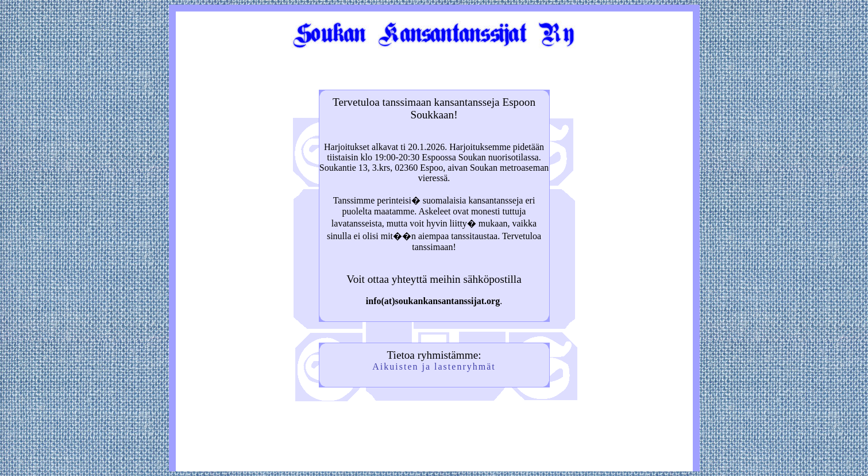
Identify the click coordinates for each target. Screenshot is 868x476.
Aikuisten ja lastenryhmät (434, 366)
